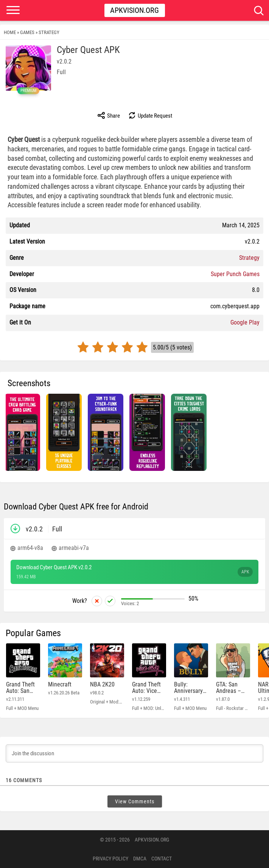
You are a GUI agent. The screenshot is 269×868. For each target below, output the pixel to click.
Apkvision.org (134, 10)
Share (108, 115)
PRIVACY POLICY (110, 859)
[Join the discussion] (134, 753)
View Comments (135, 801)
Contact (162, 859)
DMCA (140, 859)
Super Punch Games (235, 274)
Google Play (245, 322)
